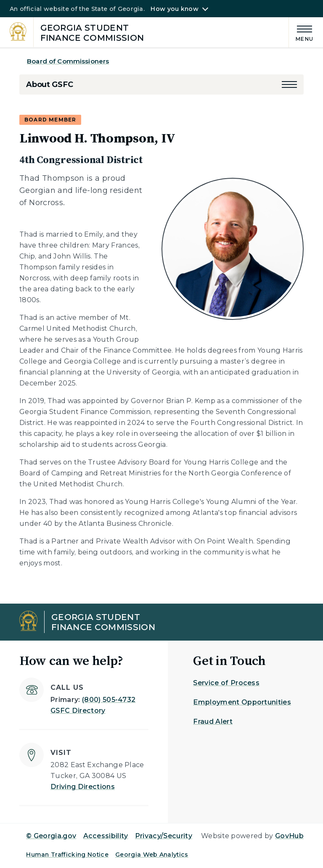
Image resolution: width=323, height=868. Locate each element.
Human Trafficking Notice (67, 855)
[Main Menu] (301, 32)
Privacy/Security (164, 836)
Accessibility (106, 836)
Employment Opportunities (242, 702)
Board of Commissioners (68, 61)
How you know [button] (174, 9)
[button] (289, 84)
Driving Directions (83, 787)
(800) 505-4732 (109, 700)
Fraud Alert (213, 722)
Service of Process (226, 683)
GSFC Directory (78, 711)
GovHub (289, 836)
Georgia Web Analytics (152, 855)
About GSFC (49, 84)
